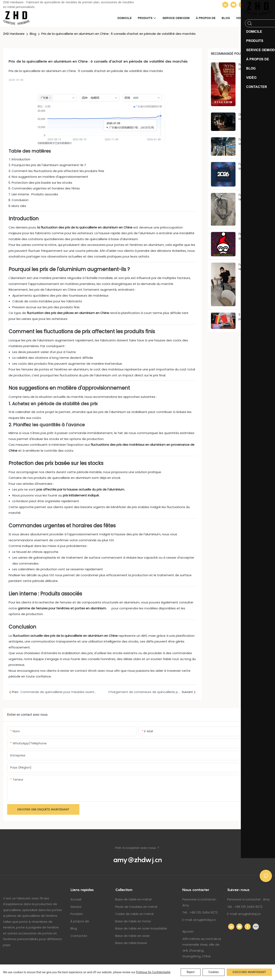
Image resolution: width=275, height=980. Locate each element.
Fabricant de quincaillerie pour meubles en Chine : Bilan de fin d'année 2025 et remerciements (253, 167)
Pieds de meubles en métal (136, 907)
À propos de (80, 921)
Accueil (76, 899)
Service (76, 907)
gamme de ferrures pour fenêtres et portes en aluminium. (64, 608)
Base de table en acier (132, 936)
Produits (77, 914)
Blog (33, 34)
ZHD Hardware (14, 34)
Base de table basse (131, 943)
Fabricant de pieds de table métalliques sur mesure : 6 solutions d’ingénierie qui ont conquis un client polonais (252, 197)
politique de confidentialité (153, 972)
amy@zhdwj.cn (137, 860)
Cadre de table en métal (134, 914)
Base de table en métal (133, 899)
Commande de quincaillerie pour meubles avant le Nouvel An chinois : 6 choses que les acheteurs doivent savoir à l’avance (252, 142)
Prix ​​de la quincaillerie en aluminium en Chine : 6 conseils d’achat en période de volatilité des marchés (118, 34)
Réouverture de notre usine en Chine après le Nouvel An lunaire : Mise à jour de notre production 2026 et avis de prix (254, 67)
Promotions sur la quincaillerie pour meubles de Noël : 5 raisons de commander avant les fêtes (253, 236)
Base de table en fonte (133, 921)
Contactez (79, 936)
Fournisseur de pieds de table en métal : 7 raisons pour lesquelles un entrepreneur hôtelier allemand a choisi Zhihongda (254, 267)
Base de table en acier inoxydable (141, 928)
